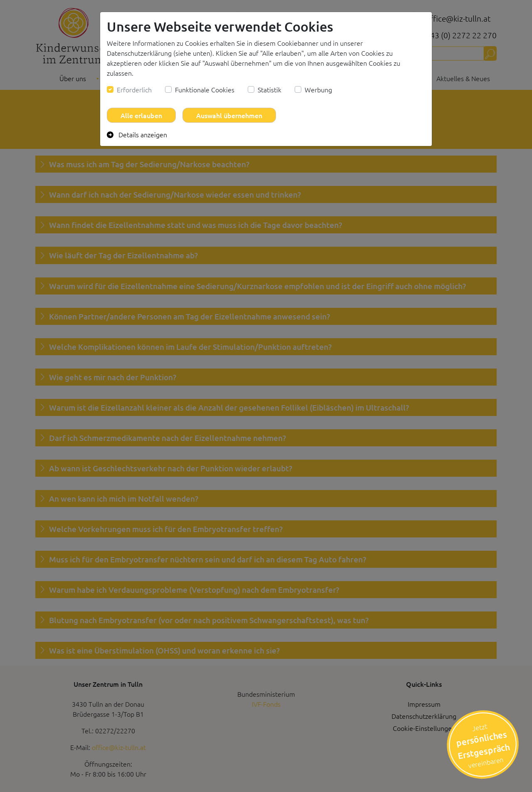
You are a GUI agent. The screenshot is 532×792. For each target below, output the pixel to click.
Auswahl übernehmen (229, 115)
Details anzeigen (137, 134)
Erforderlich (134, 89)
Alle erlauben (141, 115)
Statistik (270, 89)
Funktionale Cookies (205, 89)
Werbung (318, 89)
